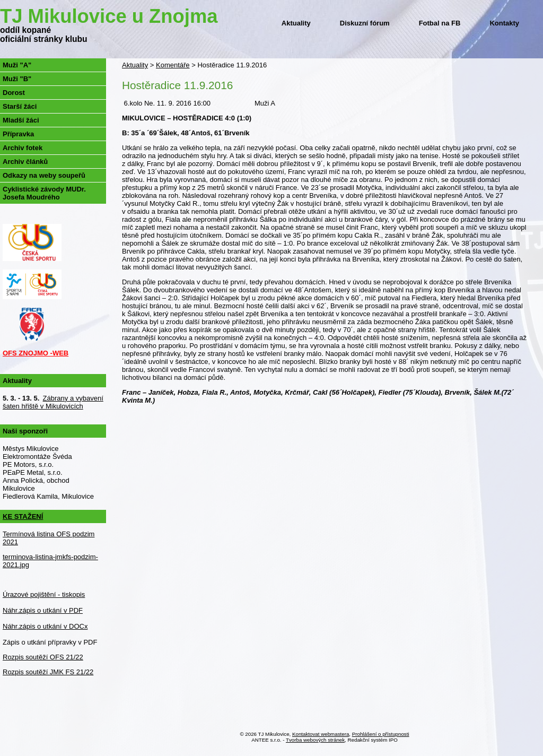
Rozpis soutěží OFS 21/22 (43, 657)
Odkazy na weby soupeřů (44, 175)
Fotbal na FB (440, 23)
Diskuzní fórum (365, 23)
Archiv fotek (23, 148)
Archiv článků (25, 162)
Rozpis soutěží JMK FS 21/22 (48, 672)
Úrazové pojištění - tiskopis (44, 594)
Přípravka (18, 134)
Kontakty (504, 23)
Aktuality (296, 23)
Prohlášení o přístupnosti (381, 734)
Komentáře (173, 65)
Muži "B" (17, 79)
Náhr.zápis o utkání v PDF (43, 610)
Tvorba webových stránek (315, 740)
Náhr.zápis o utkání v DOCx (45, 626)
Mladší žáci (21, 120)
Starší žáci (20, 106)
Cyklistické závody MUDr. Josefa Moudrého (44, 193)
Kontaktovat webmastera (321, 734)
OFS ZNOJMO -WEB (36, 353)
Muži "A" (17, 65)
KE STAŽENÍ (23, 516)
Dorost (14, 93)
